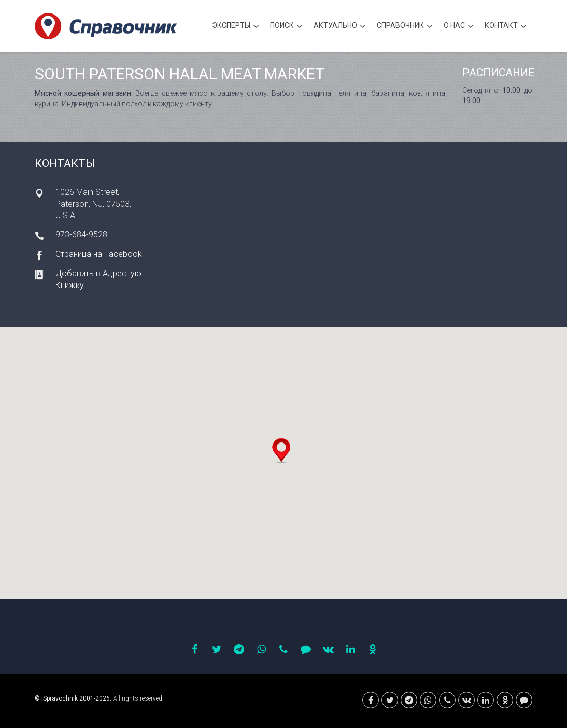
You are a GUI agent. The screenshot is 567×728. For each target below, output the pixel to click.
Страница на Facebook (99, 254)
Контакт (506, 27)
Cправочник (405, 27)
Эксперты (236, 27)
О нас (459, 27)
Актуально (340, 27)
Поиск (286, 27)
